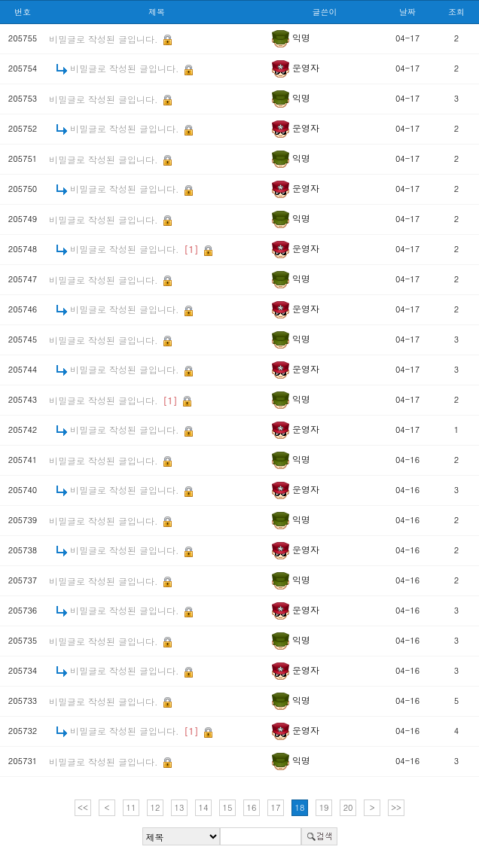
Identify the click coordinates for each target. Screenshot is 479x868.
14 (204, 807)
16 (252, 807)
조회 (456, 12)
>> (396, 807)
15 (228, 807)
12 (156, 807)
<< (83, 807)
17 (276, 807)
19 (324, 807)
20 (348, 807)
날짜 (407, 12)
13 (180, 807)
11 (131, 807)
